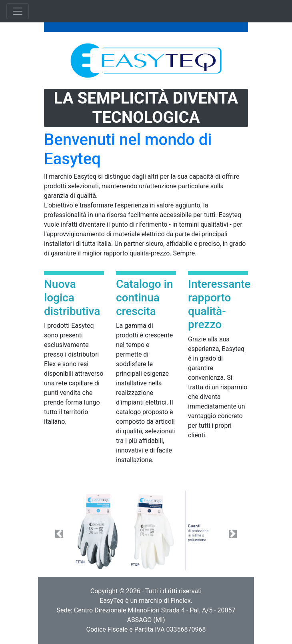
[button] (59, 534)
